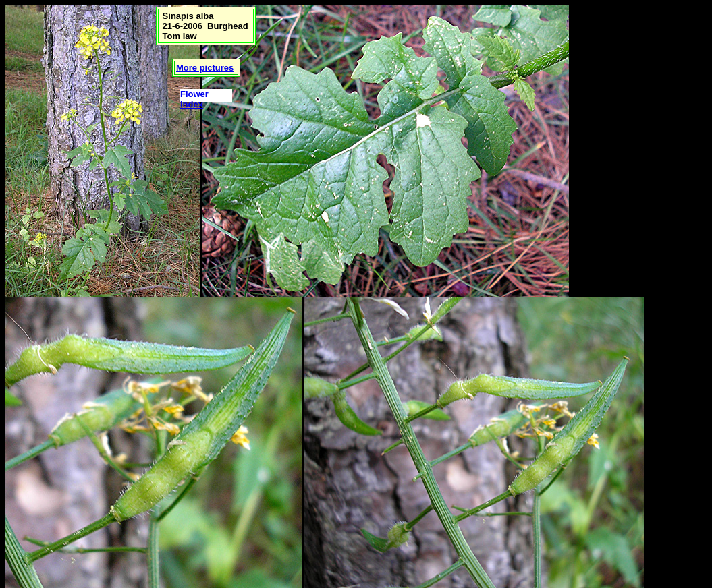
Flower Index (194, 99)
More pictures (205, 68)
